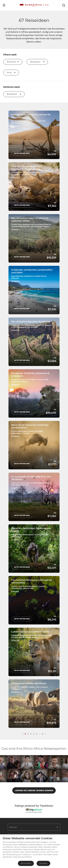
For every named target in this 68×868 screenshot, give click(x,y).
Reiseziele (13, 62)
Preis (11, 73)
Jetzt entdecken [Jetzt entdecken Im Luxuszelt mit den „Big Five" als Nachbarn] (22, 508)
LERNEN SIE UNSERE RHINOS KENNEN (34, 779)
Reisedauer (37, 62)
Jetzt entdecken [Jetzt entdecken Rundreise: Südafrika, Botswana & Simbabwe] (22, 406)
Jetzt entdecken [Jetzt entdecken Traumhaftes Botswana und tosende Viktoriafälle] (22, 609)
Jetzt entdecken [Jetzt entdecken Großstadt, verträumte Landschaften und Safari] (22, 305)
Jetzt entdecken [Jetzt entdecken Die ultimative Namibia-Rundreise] (22, 355)
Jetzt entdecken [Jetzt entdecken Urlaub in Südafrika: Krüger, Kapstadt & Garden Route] (22, 203)
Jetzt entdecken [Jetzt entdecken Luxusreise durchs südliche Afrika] (22, 660)
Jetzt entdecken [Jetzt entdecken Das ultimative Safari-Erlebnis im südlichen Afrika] (22, 254)
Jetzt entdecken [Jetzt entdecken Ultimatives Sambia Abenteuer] (22, 711)
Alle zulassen (26, 863)
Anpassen (43, 863)
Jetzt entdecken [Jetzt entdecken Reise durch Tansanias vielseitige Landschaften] (22, 457)
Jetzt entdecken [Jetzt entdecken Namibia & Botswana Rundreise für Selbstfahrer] (22, 152)
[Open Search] (63, 5)
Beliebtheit (14, 94)
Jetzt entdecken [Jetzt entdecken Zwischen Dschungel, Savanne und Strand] (22, 558)
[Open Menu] (4, 5)
